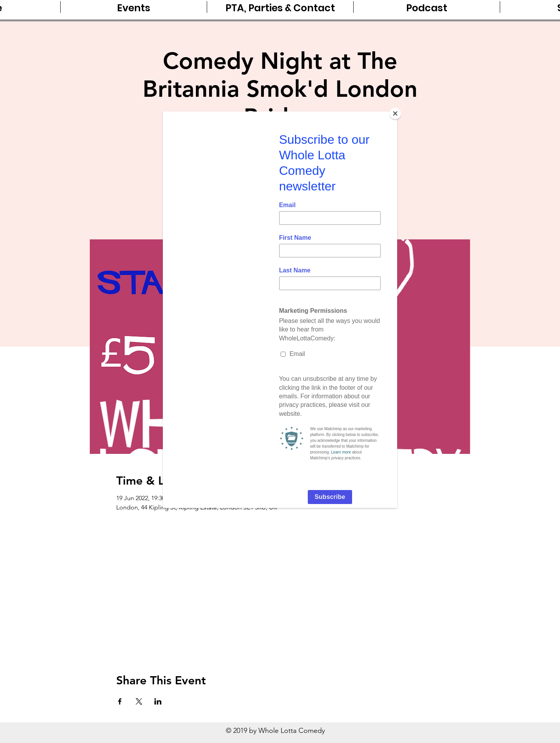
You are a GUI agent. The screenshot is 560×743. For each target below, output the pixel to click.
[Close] (395, 113)
